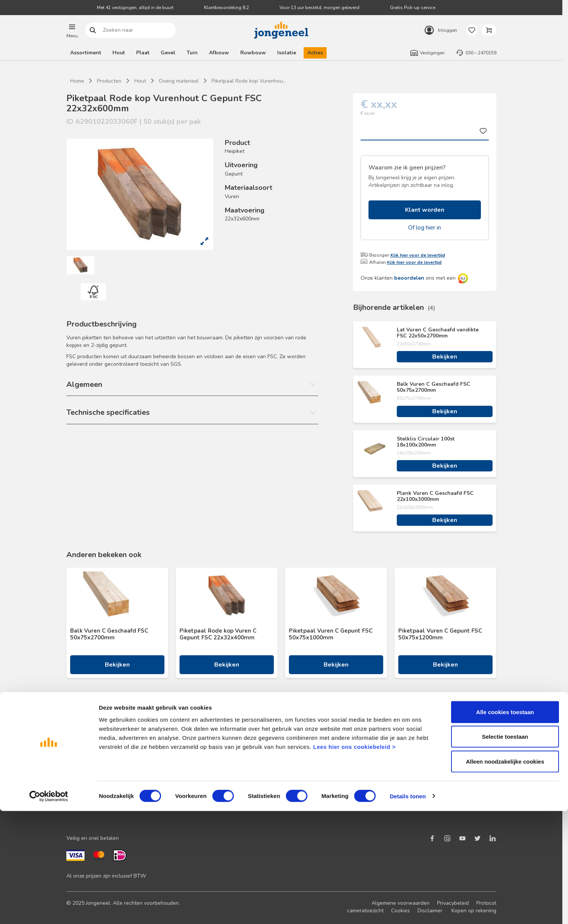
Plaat (143, 53)
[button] (72, 30)
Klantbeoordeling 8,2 (226, 8)
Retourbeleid (189, 776)
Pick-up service (299, 800)
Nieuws (398, 740)
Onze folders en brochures (98, 788)
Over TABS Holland (412, 788)
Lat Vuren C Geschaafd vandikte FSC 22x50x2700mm (438, 333)
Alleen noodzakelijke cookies (505, 874)
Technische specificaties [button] (108, 412)
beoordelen (409, 278)
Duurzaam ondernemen (417, 752)
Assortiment (86, 53)
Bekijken (445, 357)
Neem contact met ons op (205, 740)
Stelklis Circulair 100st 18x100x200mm (426, 442)
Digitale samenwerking (309, 764)
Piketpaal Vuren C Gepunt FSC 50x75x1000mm (331, 634)
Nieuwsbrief (81, 752)
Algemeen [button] (84, 384)
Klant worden (425, 210)
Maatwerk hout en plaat (310, 752)
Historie (398, 764)
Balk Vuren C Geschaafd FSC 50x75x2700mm (434, 387)
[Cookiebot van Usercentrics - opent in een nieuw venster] (49, 909)
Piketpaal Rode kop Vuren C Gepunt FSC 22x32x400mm (218, 634)
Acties (315, 53)
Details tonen (408, 909)
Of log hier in (424, 228)
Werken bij (402, 776)
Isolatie (287, 53)
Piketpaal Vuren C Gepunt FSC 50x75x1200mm (440, 634)
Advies (74, 776)
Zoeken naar (93, 30)
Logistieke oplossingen (309, 740)
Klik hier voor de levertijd (418, 255)
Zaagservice (296, 788)
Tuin (192, 53)
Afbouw (219, 53)
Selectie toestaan (505, 850)
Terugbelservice (193, 752)
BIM (286, 776)
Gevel (168, 53)
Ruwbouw (253, 53)
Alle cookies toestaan (505, 825)
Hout (119, 53)
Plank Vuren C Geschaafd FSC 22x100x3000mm (435, 496)
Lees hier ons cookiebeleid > (354, 860)
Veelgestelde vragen (199, 764)
